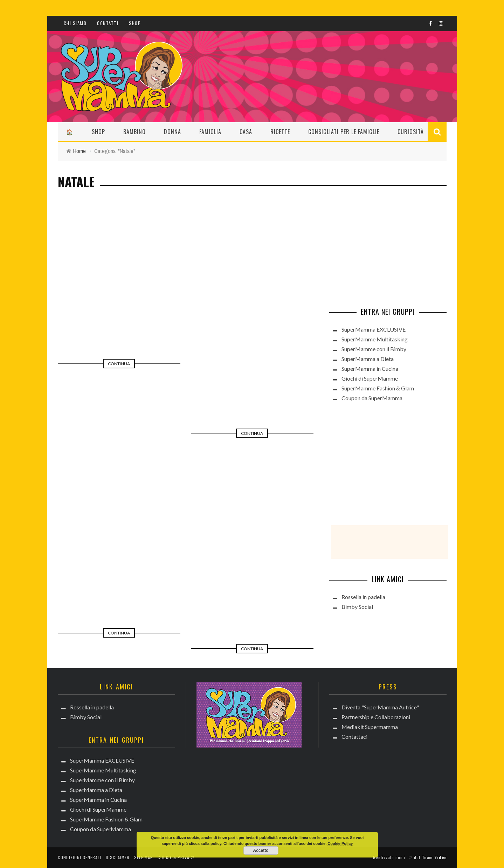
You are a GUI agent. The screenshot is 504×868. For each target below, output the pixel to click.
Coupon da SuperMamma (372, 398)
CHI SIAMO (75, 23)
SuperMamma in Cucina (370, 369)
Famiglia (210, 132)
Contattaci (354, 737)
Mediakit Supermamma (370, 727)
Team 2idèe (434, 857)
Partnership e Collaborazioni (376, 717)
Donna (172, 132)
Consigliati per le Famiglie (344, 132)
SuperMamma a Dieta (368, 359)
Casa (246, 132)
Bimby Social (357, 607)
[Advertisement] (382, 245)
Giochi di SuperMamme (370, 378)
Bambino (134, 132)
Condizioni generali (80, 857)
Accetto (261, 850)
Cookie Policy (340, 843)
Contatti (108, 23)
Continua (119, 364)
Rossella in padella (363, 597)
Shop (135, 23)
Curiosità (411, 132)
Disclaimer (118, 857)
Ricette (280, 132)
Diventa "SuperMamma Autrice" (380, 707)
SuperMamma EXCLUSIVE (374, 329)
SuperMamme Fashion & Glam (378, 388)
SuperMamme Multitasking (375, 339)
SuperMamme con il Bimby (374, 349)
